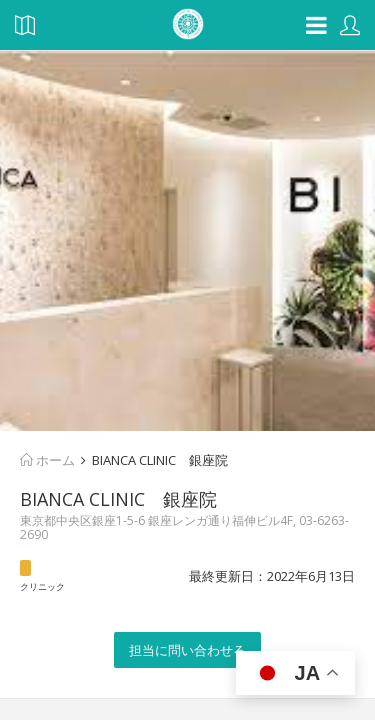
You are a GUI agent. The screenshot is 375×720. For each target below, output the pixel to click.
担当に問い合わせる (187, 650)
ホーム (47, 460)
